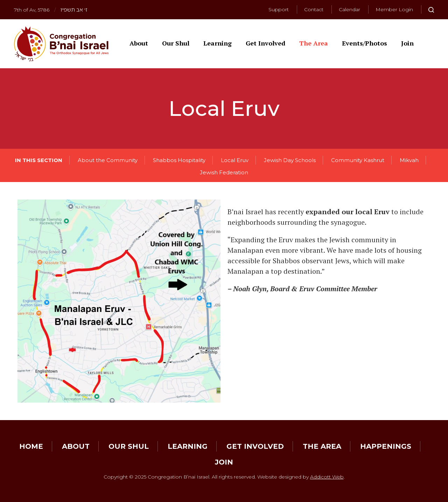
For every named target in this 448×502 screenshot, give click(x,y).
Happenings (386, 446)
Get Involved (265, 43)
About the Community (108, 160)
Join (407, 43)
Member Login (394, 9)
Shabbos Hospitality (179, 160)
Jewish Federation (224, 172)
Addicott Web (327, 477)
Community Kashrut (358, 160)
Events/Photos (365, 43)
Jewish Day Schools (290, 160)
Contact (314, 9)
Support (279, 9)
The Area (314, 43)
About (139, 43)
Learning (218, 43)
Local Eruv (235, 160)
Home (31, 446)
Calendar (349, 9)
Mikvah (409, 160)
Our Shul (176, 43)
